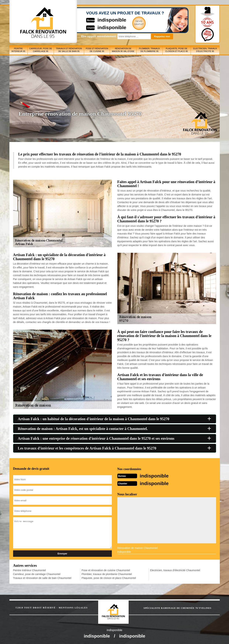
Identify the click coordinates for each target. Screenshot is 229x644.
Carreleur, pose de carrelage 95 (41, 50)
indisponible (104, 20)
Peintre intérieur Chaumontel (30, 570)
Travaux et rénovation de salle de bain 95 (69, 50)
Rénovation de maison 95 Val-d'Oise (123, 50)
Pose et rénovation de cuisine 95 (97, 50)
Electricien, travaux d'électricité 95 (205, 50)
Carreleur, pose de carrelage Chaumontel (37, 574)
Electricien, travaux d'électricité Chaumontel (175, 570)
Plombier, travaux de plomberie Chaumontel (107, 574)
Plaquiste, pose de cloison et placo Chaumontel (109, 578)
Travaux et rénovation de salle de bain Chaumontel (42, 578)
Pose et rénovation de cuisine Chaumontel (106, 570)
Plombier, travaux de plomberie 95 (149, 50)
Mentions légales (73, 607)
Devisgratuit (132, 23)
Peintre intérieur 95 (18, 50)
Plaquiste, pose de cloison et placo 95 (177, 50)
